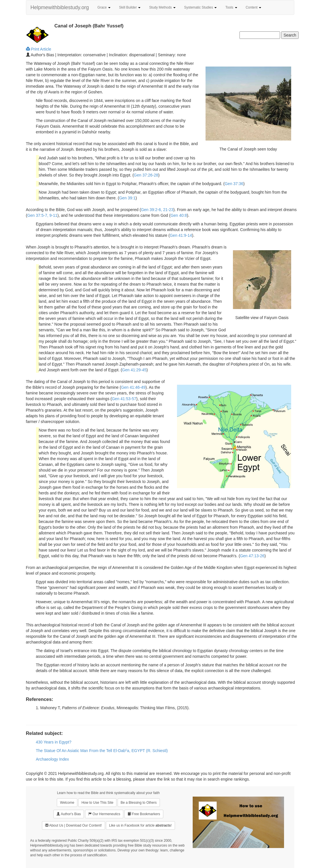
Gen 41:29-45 (134, 370)
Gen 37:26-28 (146, 175)
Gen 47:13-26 (252, 556)
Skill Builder (130, 7)
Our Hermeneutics (104, 814)
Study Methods (162, 7)
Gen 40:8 (179, 215)
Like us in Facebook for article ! (140, 825)
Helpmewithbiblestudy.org (60, 7)
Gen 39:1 (127, 198)
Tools (231, 7)
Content (254, 7)
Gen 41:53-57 (124, 399)
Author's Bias (69, 814)
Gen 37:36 (234, 184)
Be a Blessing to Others (139, 803)
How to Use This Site (97, 803)
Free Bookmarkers (144, 814)
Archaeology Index (53, 759)
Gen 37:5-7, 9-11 (42, 215)
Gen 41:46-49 (133, 387)
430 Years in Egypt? (54, 742)
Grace (104, 7)
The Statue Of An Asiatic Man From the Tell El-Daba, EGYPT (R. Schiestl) (102, 751)
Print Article (39, 49)
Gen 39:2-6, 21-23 (157, 210)
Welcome (67, 803)
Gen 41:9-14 (181, 235)
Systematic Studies (200, 7)
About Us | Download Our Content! (74, 825)
